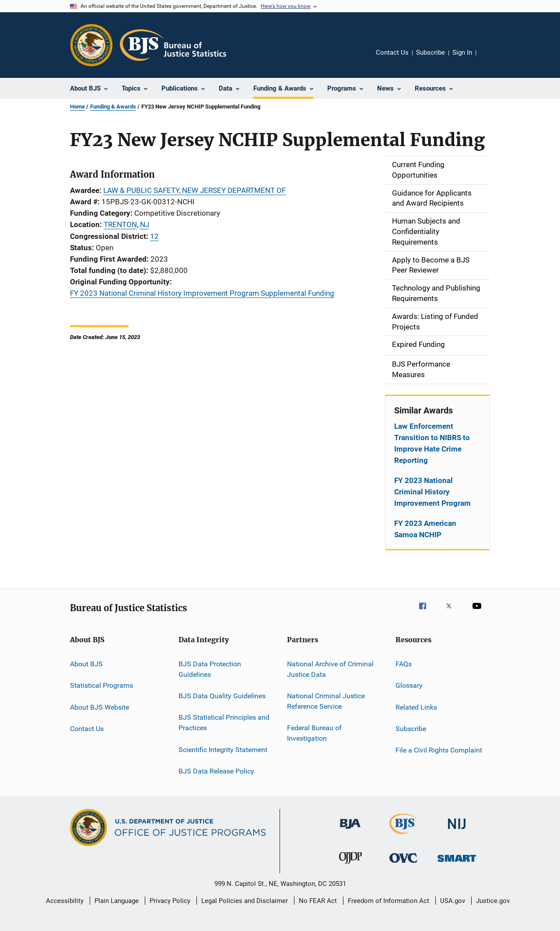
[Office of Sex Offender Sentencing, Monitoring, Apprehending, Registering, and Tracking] (457, 863)
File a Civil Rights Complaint (439, 750)
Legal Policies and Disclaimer (245, 901)
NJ (145, 224)
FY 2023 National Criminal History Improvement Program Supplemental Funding (202, 293)
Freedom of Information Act (388, 901)
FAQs (404, 664)
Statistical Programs (101, 685)
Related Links (416, 707)
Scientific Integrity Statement (223, 749)
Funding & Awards (113, 107)
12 (154, 236)
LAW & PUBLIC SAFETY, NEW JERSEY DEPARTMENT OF (194, 190)
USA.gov (453, 901)
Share (490, 59)
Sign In (462, 52)
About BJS (86, 664)
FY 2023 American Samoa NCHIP (425, 529)
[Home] (173, 45)
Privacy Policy (170, 901)
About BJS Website (100, 707)
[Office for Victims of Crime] (403, 864)
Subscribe (430, 52)
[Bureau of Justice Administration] (350, 830)
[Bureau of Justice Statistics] (404, 836)
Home (77, 107)
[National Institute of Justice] (457, 831)
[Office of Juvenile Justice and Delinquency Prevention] (350, 865)
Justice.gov (493, 901)
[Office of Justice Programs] (91, 45)
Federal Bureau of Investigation (314, 733)
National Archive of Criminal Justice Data (330, 669)
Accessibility (65, 901)
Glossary (409, 685)
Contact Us (392, 52)
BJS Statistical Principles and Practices (224, 723)
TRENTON (120, 224)
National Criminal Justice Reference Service (326, 701)
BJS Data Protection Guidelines (210, 669)
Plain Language (117, 901)
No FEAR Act (318, 901)
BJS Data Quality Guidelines (222, 696)
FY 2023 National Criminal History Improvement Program (432, 492)
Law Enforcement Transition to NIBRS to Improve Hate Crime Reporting (432, 443)
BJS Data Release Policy (216, 771)
